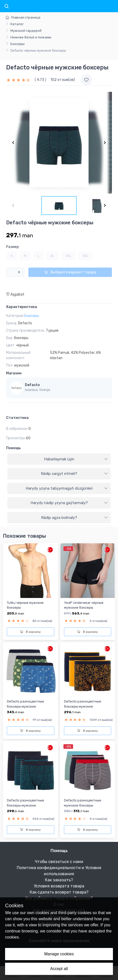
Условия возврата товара (59, 886)
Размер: (13, 247)
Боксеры (18, 44)
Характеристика (22, 307)
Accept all (59, 969)
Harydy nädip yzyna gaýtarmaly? (69, 503)
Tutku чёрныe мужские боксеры (25, 605)
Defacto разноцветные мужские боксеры (83, 803)
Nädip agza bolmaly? (75, 518)
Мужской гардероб (26, 31)
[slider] (19, 80)
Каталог (17, 24)
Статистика (17, 418)
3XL (85, 256)
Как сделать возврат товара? (59, 892)
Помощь (13, 448)
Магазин (14, 373)
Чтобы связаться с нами (59, 862)
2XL (68, 256)
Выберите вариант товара (70, 272)
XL (52, 256)
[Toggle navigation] (6, 7)
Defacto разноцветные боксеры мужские (26, 704)
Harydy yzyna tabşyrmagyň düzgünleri (67, 488)
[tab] (59, 459)
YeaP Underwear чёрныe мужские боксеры (84, 605)
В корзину (30, 632)
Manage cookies (59, 954)
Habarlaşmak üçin (76, 459)
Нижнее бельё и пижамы (31, 37)
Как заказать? (59, 880)
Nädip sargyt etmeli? (74, 474)
